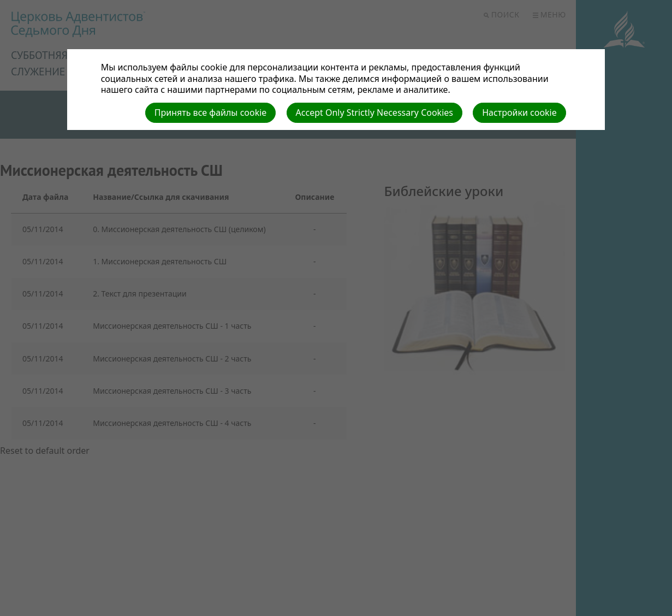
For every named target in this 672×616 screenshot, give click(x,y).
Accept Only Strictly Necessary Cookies (374, 112)
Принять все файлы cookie (211, 112)
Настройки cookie (519, 112)
